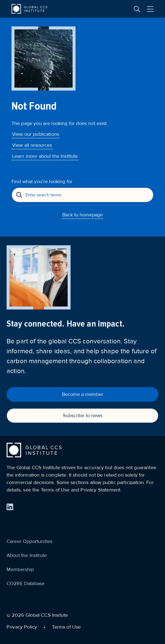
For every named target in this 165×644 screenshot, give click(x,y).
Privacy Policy (22, 627)
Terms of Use (66, 627)
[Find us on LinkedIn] (10, 507)
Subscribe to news (83, 415)
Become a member (83, 394)
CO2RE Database (26, 583)
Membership (20, 569)
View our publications (36, 134)
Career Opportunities (30, 541)
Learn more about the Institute (45, 156)
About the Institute (27, 555)
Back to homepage (82, 215)
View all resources (32, 145)
